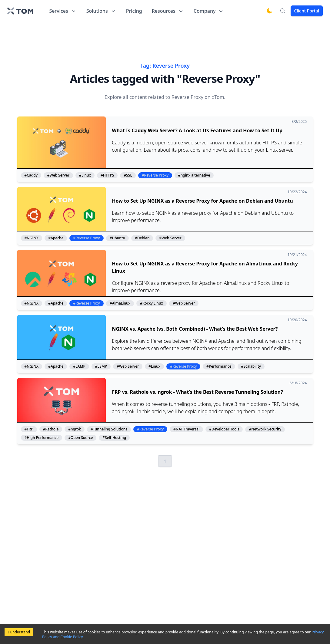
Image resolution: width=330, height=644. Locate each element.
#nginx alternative (194, 175)
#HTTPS (107, 175)
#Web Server (58, 175)
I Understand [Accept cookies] (19, 632)
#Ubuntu (117, 238)
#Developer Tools (224, 429)
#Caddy (31, 175)
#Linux (85, 175)
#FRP (29, 429)
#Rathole (51, 429)
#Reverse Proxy (155, 175)
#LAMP (79, 366)
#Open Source (80, 438)
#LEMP (101, 366)
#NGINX (32, 238)
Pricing (134, 11)
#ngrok (75, 429)
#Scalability (251, 366)
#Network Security (265, 429)
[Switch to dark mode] (269, 11)
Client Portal (307, 11)
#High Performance (42, 438)
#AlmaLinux (120, 303)
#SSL (128, 175)
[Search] (283, 11)
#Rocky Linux (152, 303)
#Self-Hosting (114, 438)
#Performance (219, 366)
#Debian (142, 238)
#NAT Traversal (186, 429)
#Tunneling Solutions (109, 429)
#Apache (56, 238)
